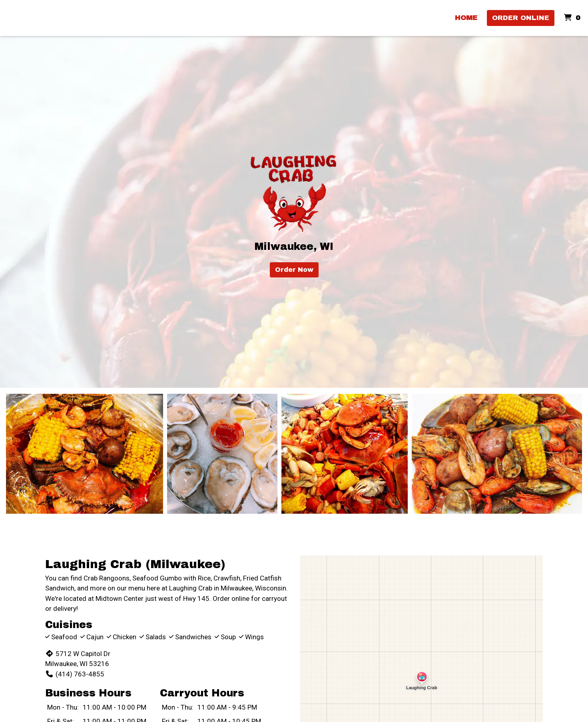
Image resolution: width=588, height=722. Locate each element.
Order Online (521, 18)
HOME (466, 18)
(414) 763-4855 (75, 674)
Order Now (294, 270)
